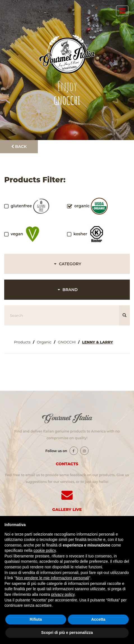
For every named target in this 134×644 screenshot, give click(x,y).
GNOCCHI (67, 342)
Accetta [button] (98, 619)
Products (22, 342)
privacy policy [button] (63, 594)
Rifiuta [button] (36, 619)
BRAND (67, 290)
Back (19, 147)
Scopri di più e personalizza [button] (67, 633)
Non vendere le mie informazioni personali (52, 578)
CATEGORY (67, 264)
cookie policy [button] (45, 550)
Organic (44, 342)
